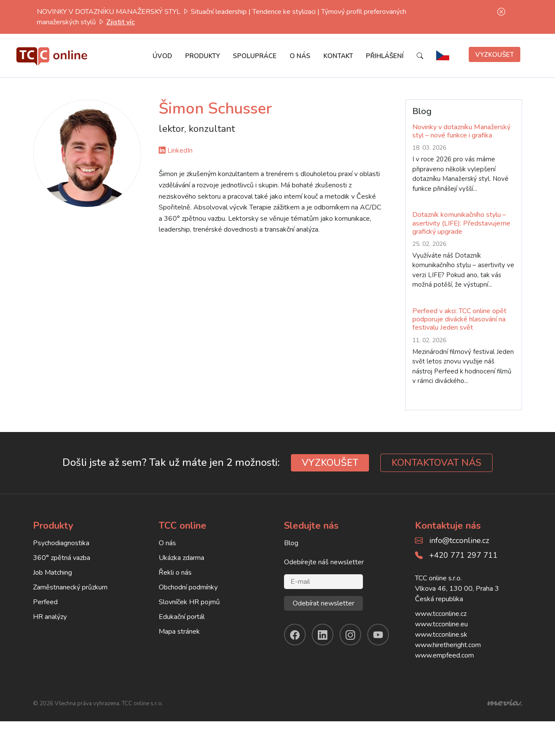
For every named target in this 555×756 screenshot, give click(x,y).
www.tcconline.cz (441, 614)
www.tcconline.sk (441, 635)
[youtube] (378, 635)
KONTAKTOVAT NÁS (436, 463)
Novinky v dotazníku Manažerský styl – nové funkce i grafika (461, 131)
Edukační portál (182, 617)
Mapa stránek (179, 632)
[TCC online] (52, 54)
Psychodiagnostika (61, 543)
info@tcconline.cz (459, 540)
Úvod (162, 56)
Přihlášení (385, 56)
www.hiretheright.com (448, 645)
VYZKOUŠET (330, 463)
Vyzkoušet (495, 55)
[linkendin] (323, 635)
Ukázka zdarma (181, 558)
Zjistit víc (121, 22)
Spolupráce (255, 56)
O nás (300, 56)
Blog (291, 543)
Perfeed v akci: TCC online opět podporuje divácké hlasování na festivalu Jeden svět (459, 319)
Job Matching (52, 573)
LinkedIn (176, 151)
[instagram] (350, 635)
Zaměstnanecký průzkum (70, 587)
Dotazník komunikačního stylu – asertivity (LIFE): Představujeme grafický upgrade (461, 223)
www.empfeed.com (444, 655)
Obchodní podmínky (188, 587)
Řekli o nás (175, 573)
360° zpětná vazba (62, 558)
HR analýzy (50, 617)
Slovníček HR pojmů (189, 602)
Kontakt (338, 56)
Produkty (202, 56)
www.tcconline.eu (441, 624)
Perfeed (45, 602)
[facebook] (295, 635)
